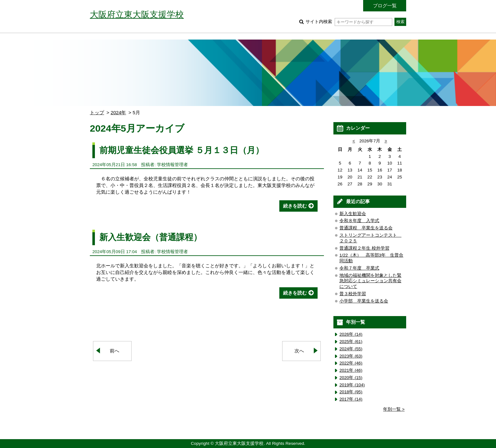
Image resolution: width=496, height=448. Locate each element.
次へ (299, 351)
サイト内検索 (349, 22)
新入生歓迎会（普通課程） (151, 237)
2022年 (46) (351, 363)
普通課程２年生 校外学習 (364, 248)
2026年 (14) (351, 334)
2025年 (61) (351, 342)
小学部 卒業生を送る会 (364, 301)
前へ (115, 351)
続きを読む (295, 206)
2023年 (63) (351, 356)
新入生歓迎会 (353, 214)
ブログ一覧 (385, 6)
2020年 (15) (351, 378)
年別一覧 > (394, 409)
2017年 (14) (351, 399)
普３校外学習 (353, 294)
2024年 (118, 112)
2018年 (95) (351, 392)
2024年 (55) (351, 349)
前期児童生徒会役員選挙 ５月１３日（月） (186, 150)
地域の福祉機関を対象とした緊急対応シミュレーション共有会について (370, 281)
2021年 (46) (351, 370)
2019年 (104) (352, 385)
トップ (97, 112)
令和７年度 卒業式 (359, 268)
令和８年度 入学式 (359, 221)
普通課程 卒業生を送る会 (366, 228)
